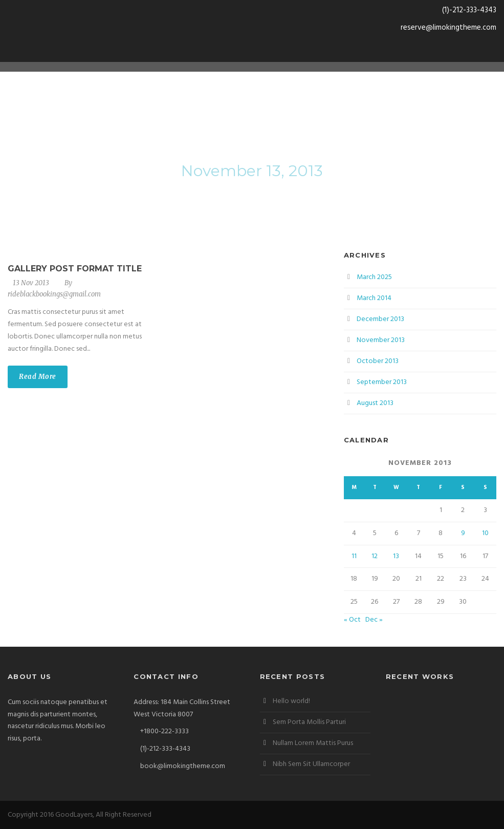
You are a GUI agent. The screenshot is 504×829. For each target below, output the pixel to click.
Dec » (374, 620)
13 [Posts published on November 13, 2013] (396, 556)
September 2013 (382, 382)
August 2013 (375, 403)
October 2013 (378, 361)
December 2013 (380, 319)
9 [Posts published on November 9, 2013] (463, 533)
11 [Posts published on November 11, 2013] (354, 556)
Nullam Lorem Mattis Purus (313, 743)
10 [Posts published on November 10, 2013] (485, 533)
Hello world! (291, 701)
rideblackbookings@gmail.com (54, 294)
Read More (38, 377)
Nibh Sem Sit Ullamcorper (311, 764)
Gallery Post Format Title (75, 269)
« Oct (352, 620)
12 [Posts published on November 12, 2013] (375, 556)
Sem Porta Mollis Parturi (309, 722)
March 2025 (374, 277)
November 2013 (381, 340)
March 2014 (374, 298)
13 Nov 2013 (31, 283)
